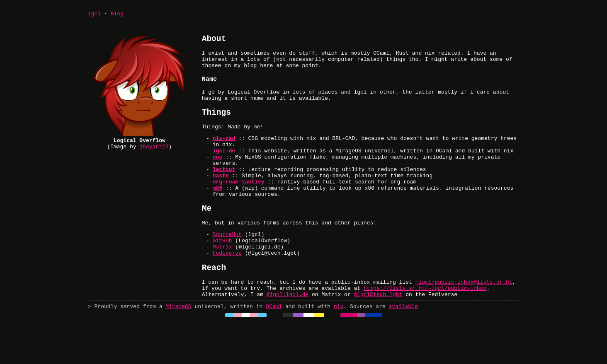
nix (339, 347)
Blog (117, 14)
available (403, 347)
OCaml (274, 347)
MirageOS (178, 347)
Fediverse (227, 287)
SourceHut (227, 265)
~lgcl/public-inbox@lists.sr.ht (464, 319)
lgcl (94, 14)
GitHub (222, 272)
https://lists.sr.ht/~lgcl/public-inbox (425, 327)
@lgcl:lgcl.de (288, 334)
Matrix (222, 280)
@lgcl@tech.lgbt (378, 334)
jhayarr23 (154, 150)
